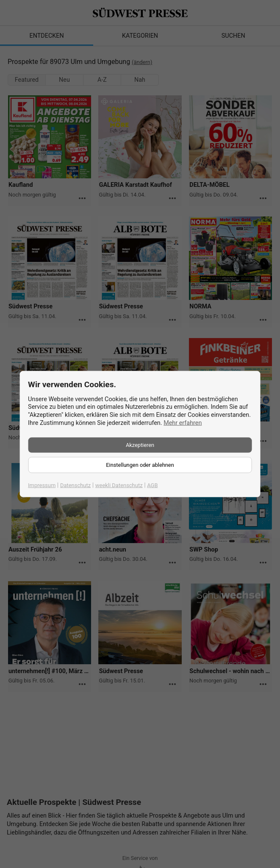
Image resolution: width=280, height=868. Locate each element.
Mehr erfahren (183, 423)
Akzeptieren (140, 445)
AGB (152, 485)
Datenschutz (75, 485)
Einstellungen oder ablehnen (140, 465)
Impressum (42, 485)
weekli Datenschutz (119, 485)
